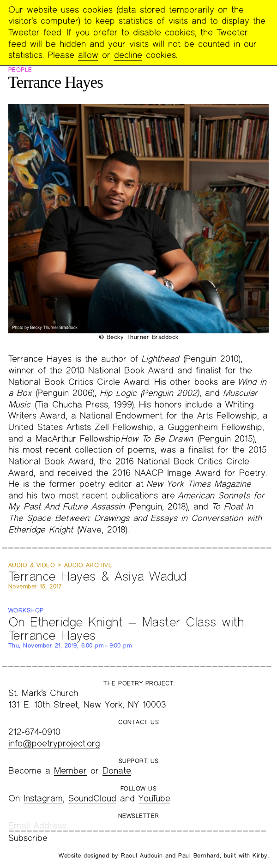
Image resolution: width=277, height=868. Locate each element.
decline (128, 55)
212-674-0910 (34, 732)
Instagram (43, 798)
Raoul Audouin (142, 856)
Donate (117, 770)
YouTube (154, 798)
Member (70, 770)
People (20, 70)
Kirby (260, 856)
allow (88, 55)
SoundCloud (92, 798)
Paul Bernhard (199, 856)
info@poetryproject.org (54, 743)
